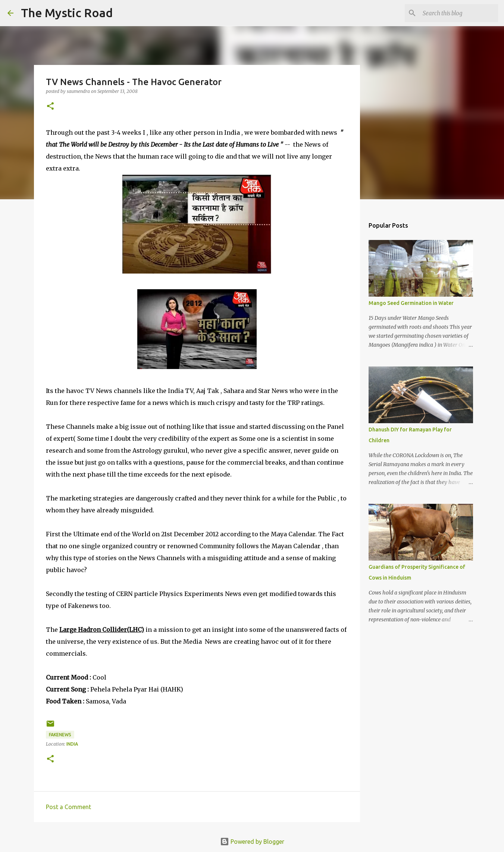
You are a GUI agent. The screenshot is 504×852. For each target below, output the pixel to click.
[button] (50, 107)
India (72, 744)
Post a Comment (68, 807)
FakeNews (60, 735)
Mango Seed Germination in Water (411, 303)
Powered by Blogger (252, 842)
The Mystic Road (67, 13)
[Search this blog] (459, 13)
